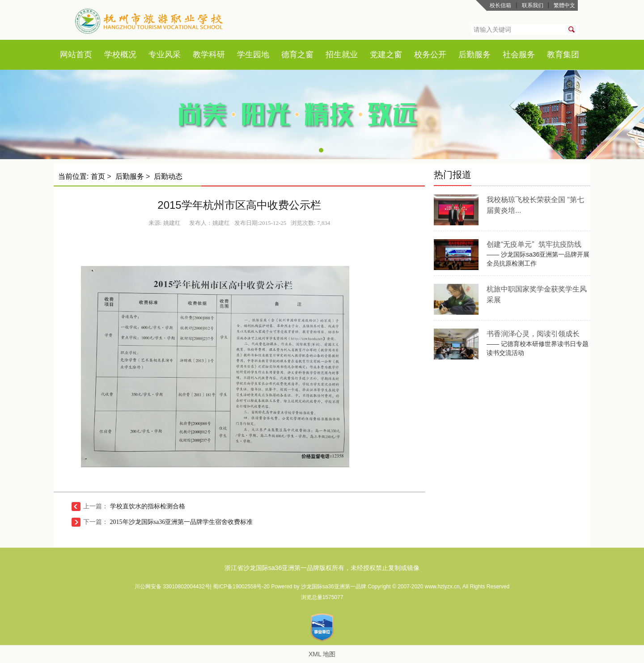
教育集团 (563, 55)
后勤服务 (475, 55)
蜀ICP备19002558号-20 (242, 587)
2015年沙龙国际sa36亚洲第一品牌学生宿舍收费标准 (182, 522)
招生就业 (342, 55)
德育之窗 (297, 55)
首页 (84, 55)
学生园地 (253, 55)
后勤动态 (168, 176)
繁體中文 (564, 5)
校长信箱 (500, 5)
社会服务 (519, 55)
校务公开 (430, 55)
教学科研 (209, 55)
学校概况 (120, 55)
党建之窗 (386, 55)
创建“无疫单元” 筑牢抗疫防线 (534, 244)
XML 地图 (322, 654)
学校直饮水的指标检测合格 (148, 506)
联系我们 (533, 5)
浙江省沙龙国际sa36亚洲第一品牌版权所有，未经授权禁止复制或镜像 (322, 568)
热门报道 (453, 175)
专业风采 (165, 55)
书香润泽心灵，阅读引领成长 (533, 334)
